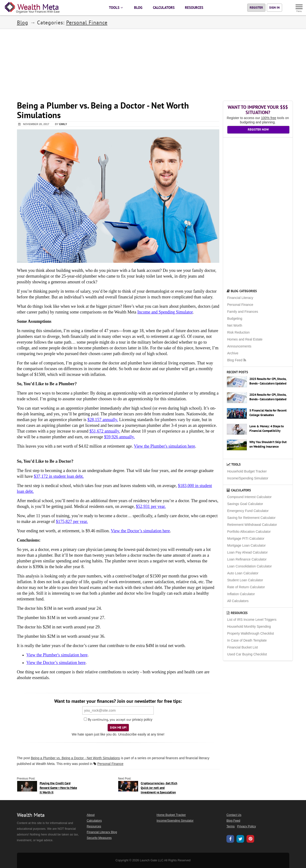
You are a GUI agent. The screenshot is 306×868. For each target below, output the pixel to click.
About (91, 815)
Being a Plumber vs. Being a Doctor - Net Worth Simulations (75, 758)
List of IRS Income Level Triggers (252, 620)
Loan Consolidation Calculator (250, 566)
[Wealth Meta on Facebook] (230, 840)
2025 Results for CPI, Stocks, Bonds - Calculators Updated (268, 381)
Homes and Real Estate (245, 339)
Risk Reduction (238, 332)
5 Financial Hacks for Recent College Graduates (268, 413)
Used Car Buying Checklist (247, 654)
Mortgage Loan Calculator (246, 545)
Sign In (274, 8)
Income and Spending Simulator (165, 312)
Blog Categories (242, 291)
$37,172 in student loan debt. (59, 476)
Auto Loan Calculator (243, 573)
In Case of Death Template (247, 640)
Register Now (258, 129)
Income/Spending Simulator (248, 478)
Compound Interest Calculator (249, 497)
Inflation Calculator (241, 594)
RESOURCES (194, 8)
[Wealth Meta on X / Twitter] (240, 840)
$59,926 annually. (119, 437)
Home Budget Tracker (171, 815)
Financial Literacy (240, 298)
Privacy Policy (247, 826)
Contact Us (234, 815)
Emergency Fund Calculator (248, 511)
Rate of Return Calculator (246, 587)
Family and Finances (243, 312)
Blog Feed (237, 360)
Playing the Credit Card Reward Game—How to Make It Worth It (58, 788)
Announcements (239, 346)
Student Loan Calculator (245, 580)
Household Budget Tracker (247, 471)
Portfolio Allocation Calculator (249, 532)
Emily (63, 124)
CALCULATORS (164, 8)
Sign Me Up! (118, 728)
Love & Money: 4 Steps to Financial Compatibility (267, 429)
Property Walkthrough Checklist (251, 633)
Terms (231, 826)
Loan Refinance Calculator (247, 559)
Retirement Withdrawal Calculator (252, 525)
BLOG (138, 8)
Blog (23, 22)
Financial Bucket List (242, 647)
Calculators (239, 490)
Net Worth (235, 325)
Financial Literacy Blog (102, 832)
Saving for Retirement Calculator (251, 518)
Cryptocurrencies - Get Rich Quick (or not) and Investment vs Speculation (159, 788)
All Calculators (238, 601)
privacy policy (142, 720)
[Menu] (299, 7)
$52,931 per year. (151, 506)
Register (256, 8)
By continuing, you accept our (108, 720)
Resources (237, 613)
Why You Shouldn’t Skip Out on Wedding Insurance (268, 444)
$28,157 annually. (103, 420)
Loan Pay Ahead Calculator (247, 552)
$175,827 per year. (72, 522)
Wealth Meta (45, 764)
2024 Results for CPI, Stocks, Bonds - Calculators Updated (268, 397)
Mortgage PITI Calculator (246, 538)
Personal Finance (87, 22)
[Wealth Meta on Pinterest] (250, 839)
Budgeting (235, 319)
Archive (233, 353)
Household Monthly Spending (249, 626)
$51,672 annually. (105, 431)
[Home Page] (33, 8)
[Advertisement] (153, 62)
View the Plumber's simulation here (165, 446)
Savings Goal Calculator (245, 504)
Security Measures (99, 838)
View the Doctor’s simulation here (140, 531)
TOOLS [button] (116, 8)
